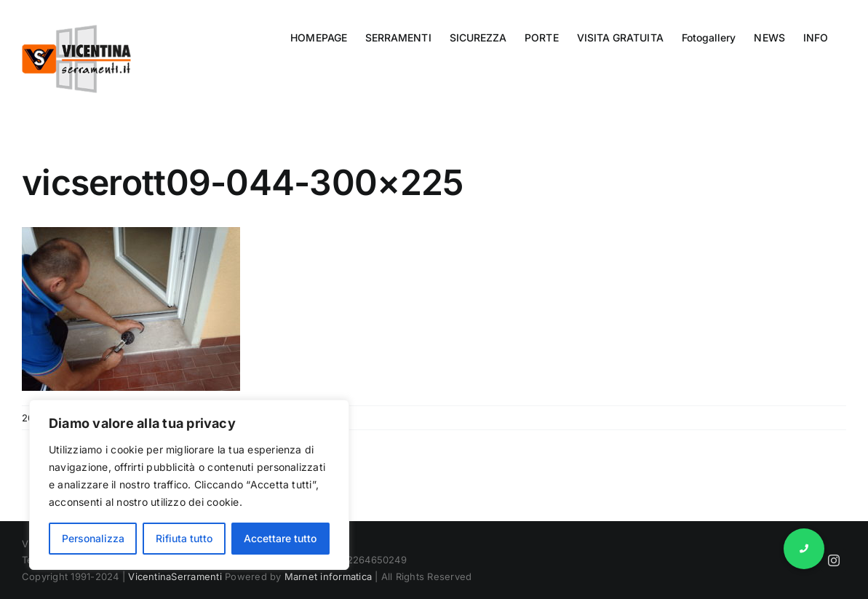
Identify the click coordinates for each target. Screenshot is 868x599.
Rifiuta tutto (184, 538)
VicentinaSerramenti (175, 576)
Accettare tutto (280, 538)
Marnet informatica (328, 576)
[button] (804, 549)
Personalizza (93, 538)
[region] (189, 485)
